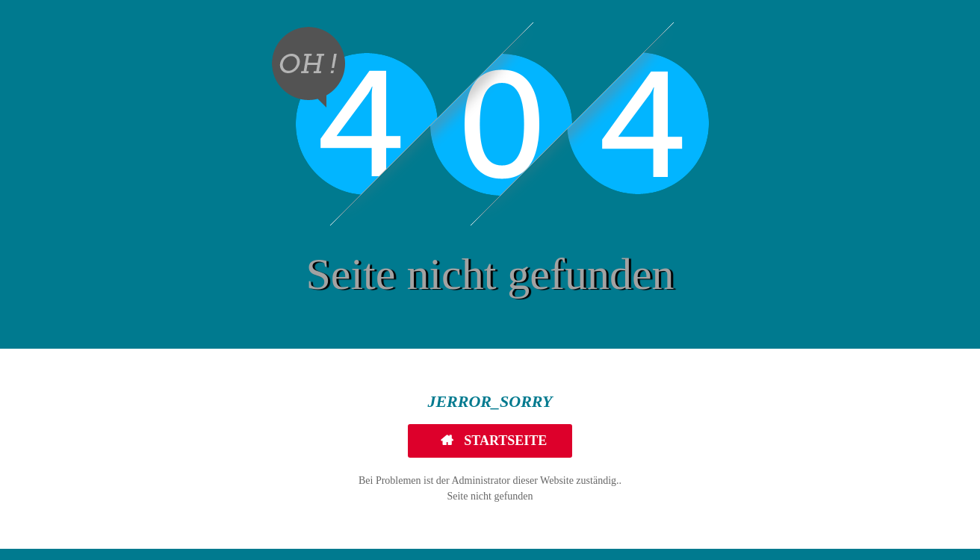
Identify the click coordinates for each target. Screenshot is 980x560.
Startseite (504, 441)
